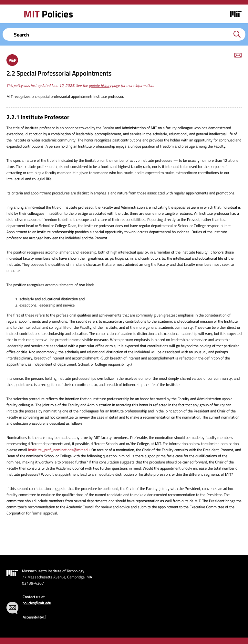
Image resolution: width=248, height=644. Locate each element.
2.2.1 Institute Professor (38, 117)
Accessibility (35, 617)
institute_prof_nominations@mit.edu (59, 450)
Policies (48, 14)
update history (100, 85)
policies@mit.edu (37, 603)
